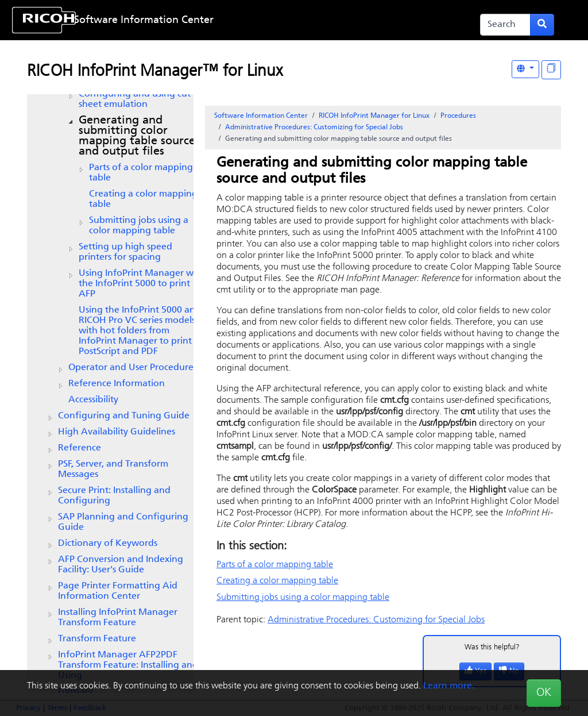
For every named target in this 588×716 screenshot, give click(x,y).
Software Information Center (144, 20)
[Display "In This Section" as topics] (551, 70)
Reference (80, 448)
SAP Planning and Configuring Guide (123, 522)
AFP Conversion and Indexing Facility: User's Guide (121, 565)
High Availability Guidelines (117, 432)
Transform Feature (97, 639)
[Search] (505, 25)
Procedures (458, 116)
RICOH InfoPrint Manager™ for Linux (155, 72)
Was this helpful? (492, 647)
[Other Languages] (525, 69)
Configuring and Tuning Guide (124, 416)
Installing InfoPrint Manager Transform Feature (118, 618)
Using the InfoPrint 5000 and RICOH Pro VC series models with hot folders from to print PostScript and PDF (140, 331)
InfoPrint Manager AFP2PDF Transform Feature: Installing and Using (128, 665)
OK (544, 693)
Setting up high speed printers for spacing (125, 252)
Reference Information (117, 384)
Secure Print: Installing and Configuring (114, 496)
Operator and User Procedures (133, 368)
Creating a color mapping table (143, 199)
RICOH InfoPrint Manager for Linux (374, 116)
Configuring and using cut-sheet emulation (136, 99)
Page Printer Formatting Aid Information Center (118, 591)
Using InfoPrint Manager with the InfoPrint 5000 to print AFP (142, 284)
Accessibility (93, 400)
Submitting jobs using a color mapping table (139, 226)
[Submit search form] (542, 25)
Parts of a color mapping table (141, 173)
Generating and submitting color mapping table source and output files (137, 136)
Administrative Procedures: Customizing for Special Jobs (314, 128)
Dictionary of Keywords (108, 544)
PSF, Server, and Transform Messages (113, 469)
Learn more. (449, 686)
